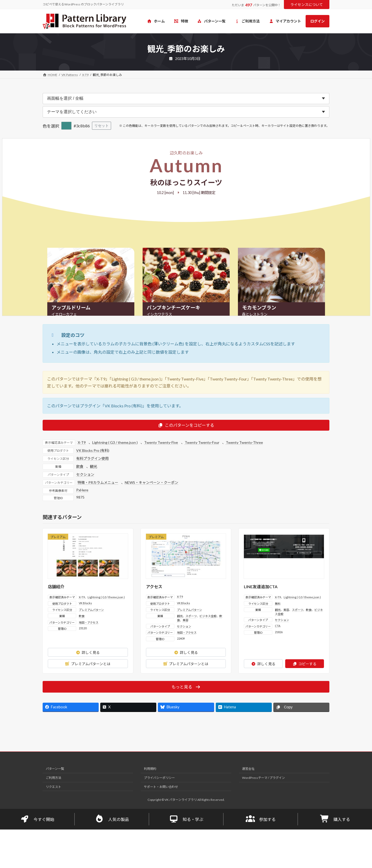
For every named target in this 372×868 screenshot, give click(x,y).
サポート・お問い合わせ (161, 787)
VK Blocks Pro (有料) (93, 450)
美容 (185, 620)
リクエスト (53, 787)
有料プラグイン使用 (92, 458)
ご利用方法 (53, 778)
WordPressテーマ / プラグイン (263, 778)
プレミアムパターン (91, 610)
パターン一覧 (55, 769)
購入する (335, 819)
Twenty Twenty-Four (202, 442)
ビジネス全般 (208, 616)
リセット (102, 126)
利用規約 (150, 769)
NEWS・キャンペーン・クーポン (152, 482)
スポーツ (191, 616)
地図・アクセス (89, 622)
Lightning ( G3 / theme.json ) (115, 442)
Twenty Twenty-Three (244, 442)
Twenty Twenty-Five (161, 442)
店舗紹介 (56, 587)
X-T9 (82, 442)
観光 (94, 466)
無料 (278, 604)
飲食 (80, 466)
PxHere (82, 490)
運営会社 (248, 769)
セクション (85, 474)
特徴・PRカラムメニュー (98, 482)
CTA (278, 626)
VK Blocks (85, 603)
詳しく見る (88, 652)
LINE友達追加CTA (261, 587)
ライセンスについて (307, 5)
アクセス (154, 587)
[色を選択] (66, 126)
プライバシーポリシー (159, 778)
